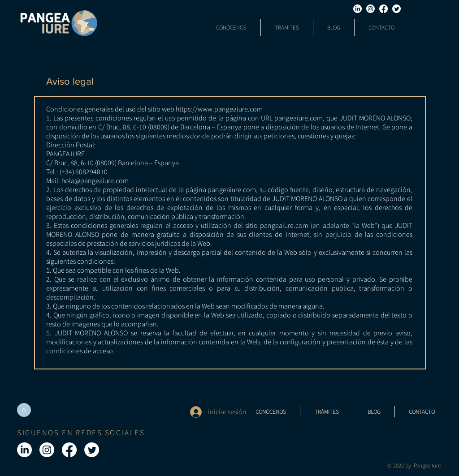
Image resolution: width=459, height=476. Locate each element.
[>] (24, 410)
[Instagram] (370, 9)
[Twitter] (396, 9)
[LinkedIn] (357, 9)
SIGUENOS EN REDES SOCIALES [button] (81, 433)
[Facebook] (383, 9)
